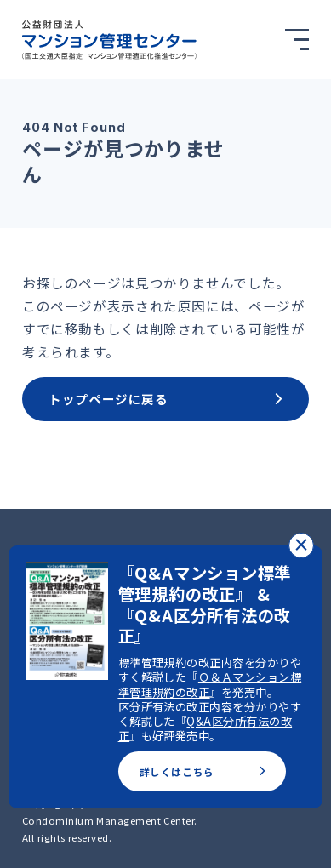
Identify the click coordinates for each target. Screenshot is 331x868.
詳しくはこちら (203, 771)
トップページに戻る (165, 399)
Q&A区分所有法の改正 (205, 728)
